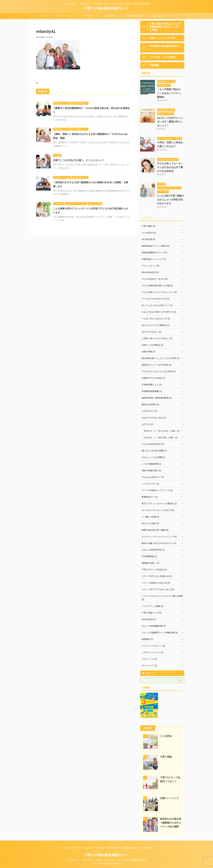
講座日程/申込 (111, 16)
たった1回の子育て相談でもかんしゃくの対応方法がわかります (171, 200)
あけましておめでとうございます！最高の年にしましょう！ (170, 122)
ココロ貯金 (40, 16)
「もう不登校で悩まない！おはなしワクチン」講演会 (170, 93)
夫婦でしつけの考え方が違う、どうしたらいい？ (79, 160)
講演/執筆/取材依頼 (134, 16)
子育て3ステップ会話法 (64, 16)
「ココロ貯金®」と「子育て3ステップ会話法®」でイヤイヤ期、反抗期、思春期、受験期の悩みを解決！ (107, 860)
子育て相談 (87, 16)
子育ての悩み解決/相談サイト (107, 8)
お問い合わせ (158, 16)
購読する (148, 673)
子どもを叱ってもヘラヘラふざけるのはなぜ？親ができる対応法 (170, 167)
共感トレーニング (169, 798)
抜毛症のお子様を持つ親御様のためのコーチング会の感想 (171, 823)
